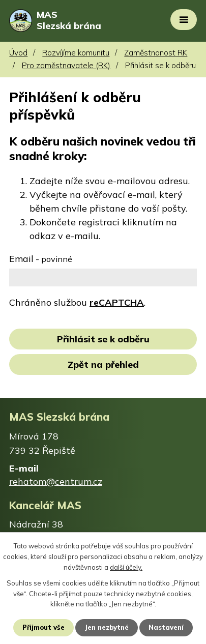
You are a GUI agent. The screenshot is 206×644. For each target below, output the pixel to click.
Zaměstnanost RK (156, 53)
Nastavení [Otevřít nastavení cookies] (166, 627)
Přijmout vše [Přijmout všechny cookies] (43, 627)
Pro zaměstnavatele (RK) (66, 65)
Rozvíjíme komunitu (76, 53)
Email (41, 259)
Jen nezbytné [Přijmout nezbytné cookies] (107, 627)
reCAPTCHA (117, 302)
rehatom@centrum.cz (56, 481)
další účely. (126, 567)
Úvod (18, 53)
